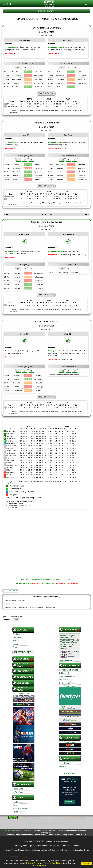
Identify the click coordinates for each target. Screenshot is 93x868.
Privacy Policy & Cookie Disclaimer (19, 845)
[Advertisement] (46, 525)
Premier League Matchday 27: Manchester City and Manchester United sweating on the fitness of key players (69, 640)
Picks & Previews (20, 806)
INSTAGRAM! (73, 581)
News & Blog (71, 627)
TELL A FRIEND (71, 735)
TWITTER (60, 581)
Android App (24, 668)
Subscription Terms (81, 845)
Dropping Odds (22, 687)
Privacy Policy (33, 863)
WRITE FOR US (66, 658)
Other (15, 803)
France (16, 645)
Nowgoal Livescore (67, 674)
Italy (15, 638)
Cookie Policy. (40, 866)
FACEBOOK (37, 581)
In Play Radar (18, 790)
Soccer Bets (18, 786)
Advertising (64, 761)
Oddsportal (64, 671)
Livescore (23, 681)
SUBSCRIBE (23, 656)
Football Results (66, 677)
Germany (17, 635)
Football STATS (23, 662)
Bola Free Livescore (68, 681)
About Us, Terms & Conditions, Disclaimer (53, 845)
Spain (15, 642)
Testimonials (25, 675)
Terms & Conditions (53, 863)
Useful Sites (18, 800)
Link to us (63, 764)
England (16, 632)
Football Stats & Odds (69, 667)
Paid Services (19, 809)
